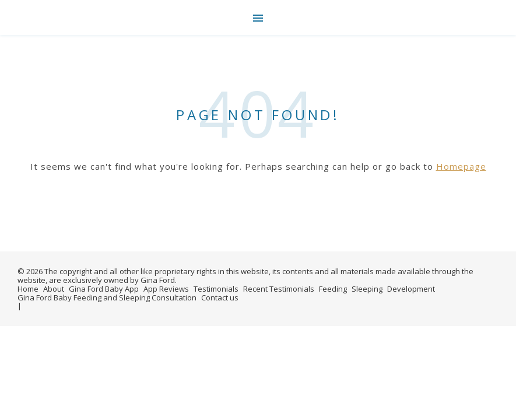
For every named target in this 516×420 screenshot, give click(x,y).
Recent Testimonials (279, 289)
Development (411, 289)
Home (28, 289)
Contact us (220, 297)
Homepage (461, 166)
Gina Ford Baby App (104, 289)
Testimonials (216, 289)
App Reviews (166, 289)
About (54, 289)
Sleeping (367, 289)
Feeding (333, 289)
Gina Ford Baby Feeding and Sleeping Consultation (107, 297)
